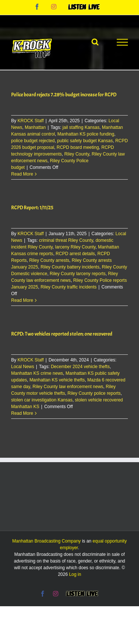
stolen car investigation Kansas (42, 400)
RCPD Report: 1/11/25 (32, 208)
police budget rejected (33, 141)
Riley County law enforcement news (68, 387)
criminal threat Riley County (66, 240)
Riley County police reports (94, 393)
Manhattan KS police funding (86, 134)
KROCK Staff (30, 121)
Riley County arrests (49, 260)
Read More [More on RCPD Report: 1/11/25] (22, 300)
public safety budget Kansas (85, 141)
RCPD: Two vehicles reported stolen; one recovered (62, 334)
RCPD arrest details (75, 254)
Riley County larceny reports (78, 274)
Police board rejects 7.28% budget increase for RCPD (64, 95)
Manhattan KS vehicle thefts (57, 380)
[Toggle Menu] (122, 42)
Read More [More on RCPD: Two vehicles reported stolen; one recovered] (22, 413)
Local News (23, 367)
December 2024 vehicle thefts (80, 367)
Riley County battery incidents (70, 267)
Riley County (77, 154)
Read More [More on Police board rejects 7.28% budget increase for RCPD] (22, 174)
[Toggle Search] (95, 42)
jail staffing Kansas (81, 127)
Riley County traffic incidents (68, 287)
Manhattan (35, 127)
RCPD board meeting (78, 147)
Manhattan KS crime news (37, 373)
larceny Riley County (75, 247)
